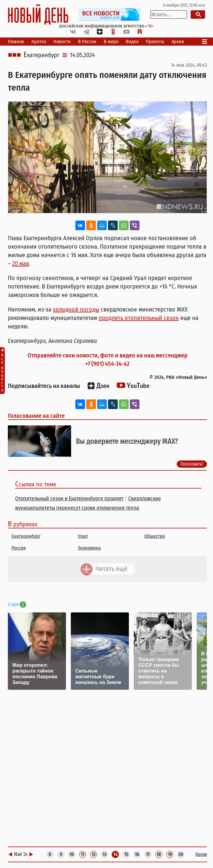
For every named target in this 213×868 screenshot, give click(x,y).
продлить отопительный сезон (139, 318)
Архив (178, 42)
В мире (111, 42)
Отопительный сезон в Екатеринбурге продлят (69, 499)
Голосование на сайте (36, 416)
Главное (16, 42)
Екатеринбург (42, 55)
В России (87, 42)
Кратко (39, 42)
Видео (132, 42)
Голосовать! (192, 464)
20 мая (21, 263)
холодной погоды (76, 309)
